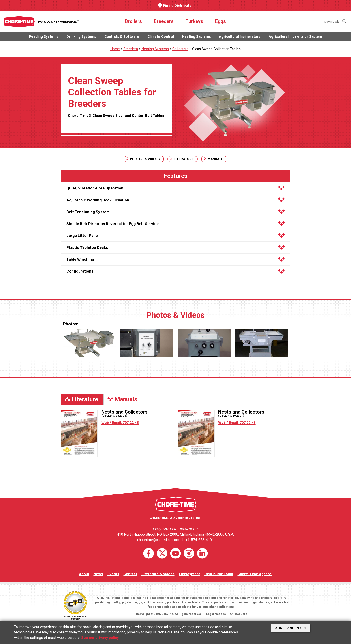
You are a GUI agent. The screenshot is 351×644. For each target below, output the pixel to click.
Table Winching (176, 259)
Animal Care (239, 614)
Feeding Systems (44, 37)
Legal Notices (216, 614)
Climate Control (161, 37)
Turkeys (194, 21)
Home (115, 49)
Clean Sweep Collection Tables (216, 49)
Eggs (220, 21)
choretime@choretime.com (158, 540)
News (98, 574)
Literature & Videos (158, 574)
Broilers (133, 21)
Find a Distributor (178, 6)
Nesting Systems (196, 37)
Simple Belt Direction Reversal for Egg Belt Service (176, 224)
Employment (189, 574)
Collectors (180, 49)
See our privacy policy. (100, 638)
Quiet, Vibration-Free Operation (176, 188)
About (84, 574)
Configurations (176, 271)
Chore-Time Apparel (255, 574)
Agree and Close (291, 628)
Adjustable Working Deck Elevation (176, 200)
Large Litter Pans (176, 236)
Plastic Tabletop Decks (176, 247)
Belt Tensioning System (176, 212)
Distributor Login (219, 574)
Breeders (164, 21)
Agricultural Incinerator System (295, 37)
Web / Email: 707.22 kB (120, 423)
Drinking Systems (81, 37)
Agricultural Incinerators (240, 37)
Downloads (332, 22)
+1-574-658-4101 (200, 540)
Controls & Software (122, 37)
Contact (130, 574)
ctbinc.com (120, 598)
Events (113, 574)
